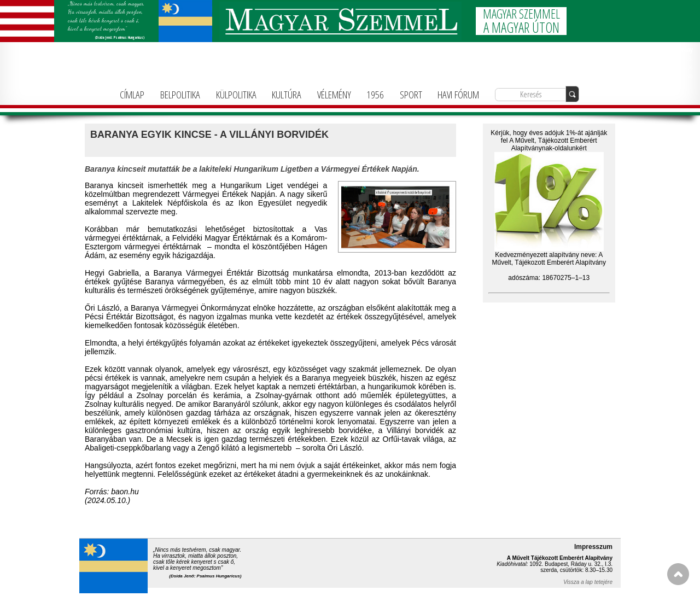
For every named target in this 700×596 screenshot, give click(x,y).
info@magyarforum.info (666, 76)
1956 (375, 94)
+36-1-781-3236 (675, 67)
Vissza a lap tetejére (588, 582)
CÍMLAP (132, 94)
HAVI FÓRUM (458, 94)
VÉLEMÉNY (334, 94)
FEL (678, 574)
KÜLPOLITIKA (236, 94)
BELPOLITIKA (180, 94)
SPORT (411, 94)
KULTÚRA (287, 94)
